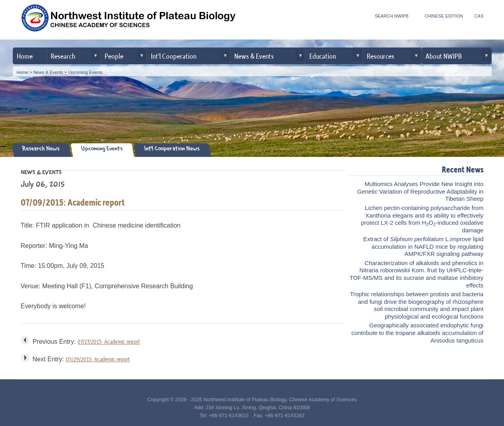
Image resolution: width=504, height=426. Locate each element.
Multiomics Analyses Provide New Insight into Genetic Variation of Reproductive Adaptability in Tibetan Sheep (420, 191)
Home (25, 56)
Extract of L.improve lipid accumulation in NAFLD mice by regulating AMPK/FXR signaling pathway (423, 247)
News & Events (254, 56)
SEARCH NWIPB (392, 16)
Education (323, 56)
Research (63, 56)
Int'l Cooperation (174, 56)
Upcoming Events (85, 72)
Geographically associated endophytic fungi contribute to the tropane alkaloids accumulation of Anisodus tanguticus (418, 333)
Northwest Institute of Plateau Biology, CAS (128, 21)
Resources (380, 56)
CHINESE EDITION (444, 16)
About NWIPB (444, 56)
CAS (479, 16)
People (114, 56)
